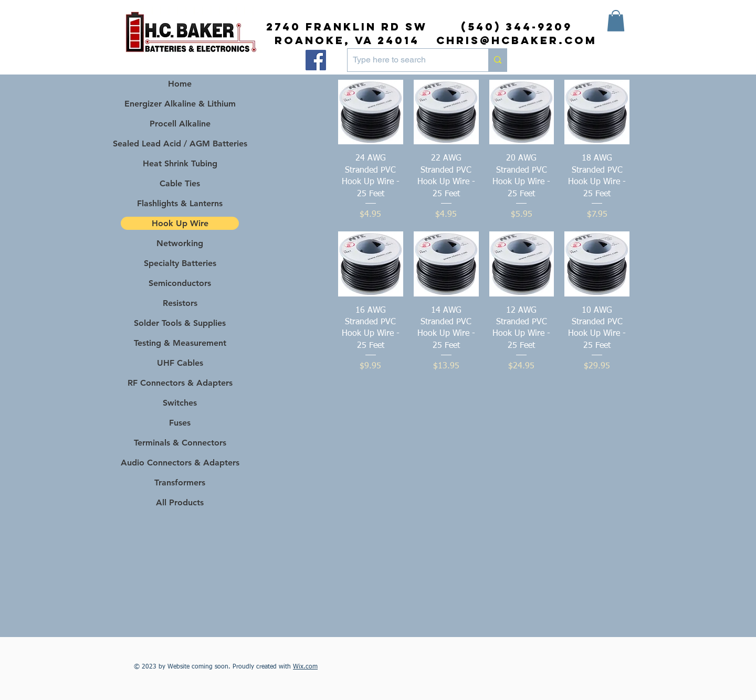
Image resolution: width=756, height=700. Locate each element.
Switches (180, 403)
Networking (180, 243)
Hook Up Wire (180, 223)
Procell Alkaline (180, 124)
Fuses (180, 423)
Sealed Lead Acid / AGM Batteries (180, 144)
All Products (180, 502)
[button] (616, 21)
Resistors (180, 303)
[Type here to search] (409, 60)
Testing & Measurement (180, 343)
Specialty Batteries (180, 263)
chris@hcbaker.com (517, 40)
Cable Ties (180, 183)
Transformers (180, 482)
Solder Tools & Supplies (180, 323)
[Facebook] (316, 60)
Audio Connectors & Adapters (180, 463)
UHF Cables (180, 363)
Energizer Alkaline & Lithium (180, 104)
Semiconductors (180, 283)
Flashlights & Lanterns (180, 203)
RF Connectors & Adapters (180, 383)
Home (180, 84)
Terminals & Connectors (180, 443)
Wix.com (305, 667)
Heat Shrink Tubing (180, 163)
